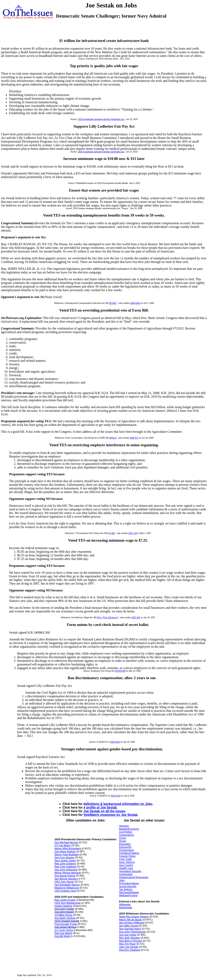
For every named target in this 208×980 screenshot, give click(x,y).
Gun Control (126, 865)
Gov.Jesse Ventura (66, 927)
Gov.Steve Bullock (65, 851)
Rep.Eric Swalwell (129, 950)
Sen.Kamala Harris (130, 929)
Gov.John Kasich (64, 912)
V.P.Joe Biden (63, 845)
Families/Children (129, 853)
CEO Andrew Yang (65, 891)
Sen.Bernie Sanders (66, 879)
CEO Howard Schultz (67, 921)
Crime (123, 838)
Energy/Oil (125, 847)
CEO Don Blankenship (68, 903)
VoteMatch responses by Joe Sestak (111, 815)
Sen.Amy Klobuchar (66, 870)
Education (125, 844)
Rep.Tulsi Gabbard (66, 867)
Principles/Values (129, 883)
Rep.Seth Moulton (129, 938)
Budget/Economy (129, 829)
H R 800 (111, 533)
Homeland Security (130, 871)
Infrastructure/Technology (134, 877)
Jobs (122, 880)
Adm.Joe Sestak (129, 947)
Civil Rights (126, 832)
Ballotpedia (125, 908)
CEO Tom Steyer (64, 882)
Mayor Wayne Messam (68, 873)
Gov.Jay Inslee (128, 935)
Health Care (126, 868)
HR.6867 (113, 303)
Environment (126, 850)
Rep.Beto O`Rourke (130, 941)
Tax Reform (126, 889)
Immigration (126, 874)
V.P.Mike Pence (64, 915)
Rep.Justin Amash (65, 900)
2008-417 (134, 438)
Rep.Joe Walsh (63, 933)
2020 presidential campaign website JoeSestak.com (101, 119)
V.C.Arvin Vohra (64, 930)
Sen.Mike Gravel (129, 926)
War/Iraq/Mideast (129, 892)
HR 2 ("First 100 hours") (108, 618)
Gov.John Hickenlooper (132, 932)
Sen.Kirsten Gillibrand (132, 923)
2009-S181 (115, 742)
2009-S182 (116, 796)
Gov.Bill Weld (62, 936)
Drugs (123, 841)
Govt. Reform (127, 862)
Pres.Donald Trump (66, 924)
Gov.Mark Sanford (65, 918)
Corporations (126, 835)
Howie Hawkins (64, 906)
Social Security (128, 886)
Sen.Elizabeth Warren (67, 885)
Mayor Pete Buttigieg (67, 854)
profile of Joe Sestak (102, 807)
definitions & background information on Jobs (118, 804)
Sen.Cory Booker (65, 857)
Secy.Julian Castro (65, 861)
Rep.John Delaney (65, 864)
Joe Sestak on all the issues (104, 811)
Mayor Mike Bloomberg (68, 848)
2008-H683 (135, 303)
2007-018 (136, 618)
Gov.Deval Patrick (65, 876)
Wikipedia (125, 904)
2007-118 (133, 533)
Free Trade (125, 859)
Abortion (124, 826)
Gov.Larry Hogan (64, 909)
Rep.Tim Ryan (127, 944)
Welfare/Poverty (128, 895)
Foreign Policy (127, 856)
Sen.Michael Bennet (66, 842)
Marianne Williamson (67, 888)
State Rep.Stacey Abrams (134, 917)
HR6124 (113, 438)
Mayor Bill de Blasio (130, 920)
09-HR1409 (120, 671)
